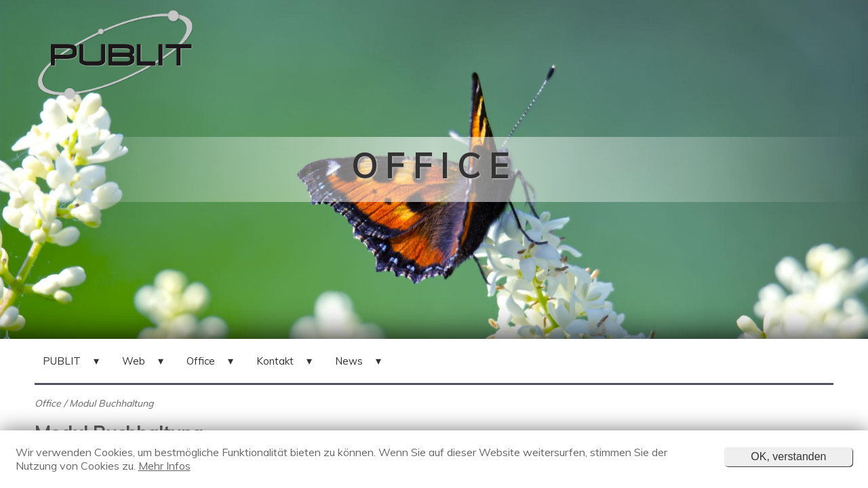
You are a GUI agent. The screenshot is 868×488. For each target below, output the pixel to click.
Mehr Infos (164, 466)
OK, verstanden (788, 456)
